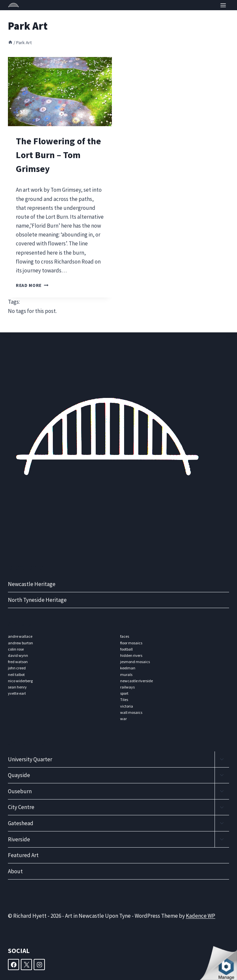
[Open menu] (223, 5)
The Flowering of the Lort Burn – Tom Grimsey (58, 155)
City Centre (21, 807)
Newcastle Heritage (32, 584)
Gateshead (21, 823)
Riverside (19, 839)
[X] (26, 965)
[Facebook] (14, 965)
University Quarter (30, 759)
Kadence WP (201, 916)
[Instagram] (39, 965)
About (15, 871)
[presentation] (60, 92)
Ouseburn (20, 791)
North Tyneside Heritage (37, 600)
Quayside (19, 775)
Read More (32, 285)
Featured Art (23, 855)
